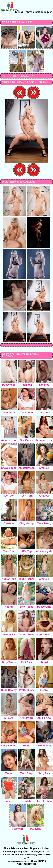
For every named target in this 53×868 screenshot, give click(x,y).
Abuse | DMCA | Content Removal (32, 863)
